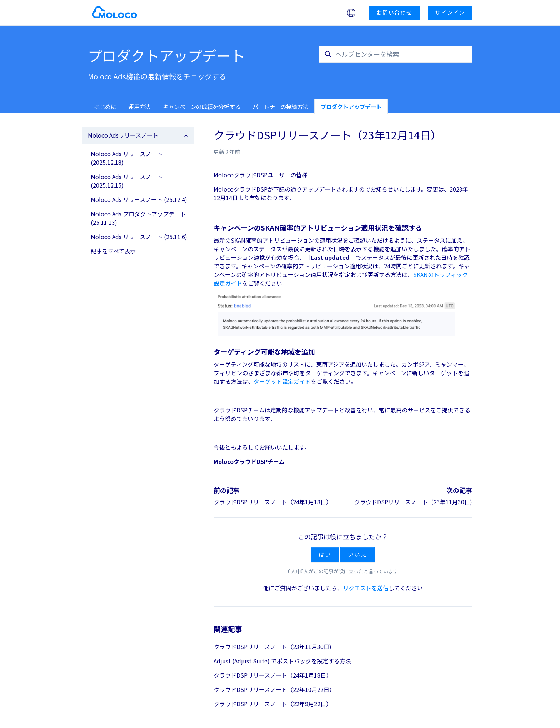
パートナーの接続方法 (280, 107)
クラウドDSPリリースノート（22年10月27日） (274, 689)
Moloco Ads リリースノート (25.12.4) (139, 199)
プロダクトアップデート (351, 107)
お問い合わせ (394, 12)
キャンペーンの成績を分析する (202, 107)
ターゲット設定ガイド (282, 381)
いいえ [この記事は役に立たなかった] (357, 554)
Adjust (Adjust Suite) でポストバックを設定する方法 (282, 661)
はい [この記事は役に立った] (325, 554)
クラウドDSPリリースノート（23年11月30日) (413, 502)
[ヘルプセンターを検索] (395, 54)
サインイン (450, 12)
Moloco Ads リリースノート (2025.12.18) (127, 158)
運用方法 (139, 107)
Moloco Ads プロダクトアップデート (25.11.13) (138, 218)
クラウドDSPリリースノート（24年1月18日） (273, 502)
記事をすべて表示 (113, 251)
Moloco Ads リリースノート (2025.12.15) (127, 181)
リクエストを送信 (366, 588)
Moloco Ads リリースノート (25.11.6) (139, 237)
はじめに (105, 107)
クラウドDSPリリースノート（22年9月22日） (273, 704)
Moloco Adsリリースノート (123, 135)
